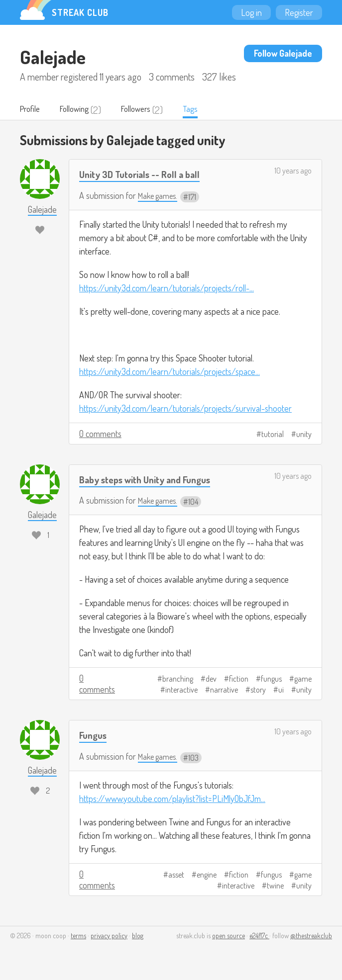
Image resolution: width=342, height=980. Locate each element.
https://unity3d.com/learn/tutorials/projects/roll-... (167, 288)
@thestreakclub (311, 936)
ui (281, 691)
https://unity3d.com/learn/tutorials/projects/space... (170, 372)
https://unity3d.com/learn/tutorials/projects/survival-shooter (185, 409)
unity (304, 435)
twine (275, 886)
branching (178, 680)
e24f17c (259, 936)
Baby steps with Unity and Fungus (152, 480)
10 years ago (293, 172)
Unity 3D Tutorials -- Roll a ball (146, 175)
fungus (271, 680)
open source (228, 936)
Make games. (160, 196)
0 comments (100, 434)
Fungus (95, 736)
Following (82, 110)
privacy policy (109, 936)
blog (138, 936)
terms (78, 936)
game (303, 680)
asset (176, 875)
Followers (150, 110)
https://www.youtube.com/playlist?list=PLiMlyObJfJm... (172, 799)
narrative (224, 691)
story (258, 691)
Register (299, 12)
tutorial (273, 435)
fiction (239, 680)
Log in (251, 12)
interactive (181, 691)
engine (207, 875)
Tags (209, 110)
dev (211, 680)
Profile (32, 110)
